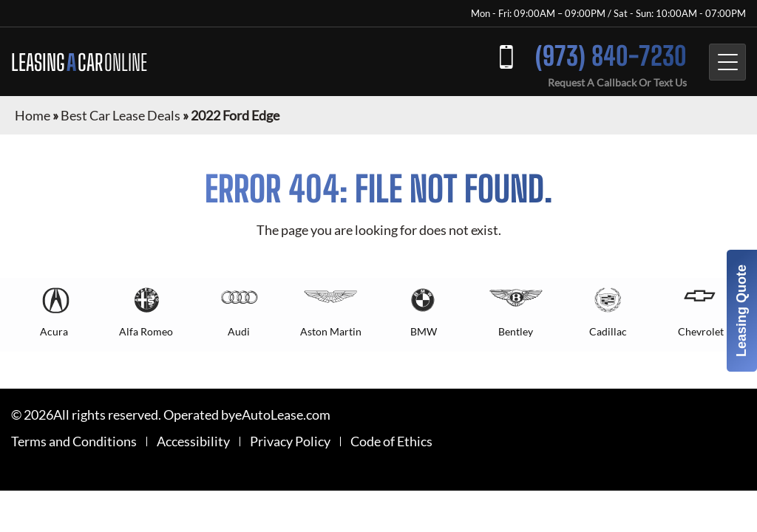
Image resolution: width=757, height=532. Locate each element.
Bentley (516, 331)
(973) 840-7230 (611, 56)
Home (33, 115)
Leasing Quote (741, 311)
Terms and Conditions (74, 441)
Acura (54, 331)
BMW (424, 331)
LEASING (79, 62)
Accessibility (193, 441)
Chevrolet (701, 331)
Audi (239, 331)
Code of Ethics (391, 441)
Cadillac (608, 331)
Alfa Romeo (146, 331)
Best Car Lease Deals (120, 115)
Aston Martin (331, 331)
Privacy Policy (290, 441)
